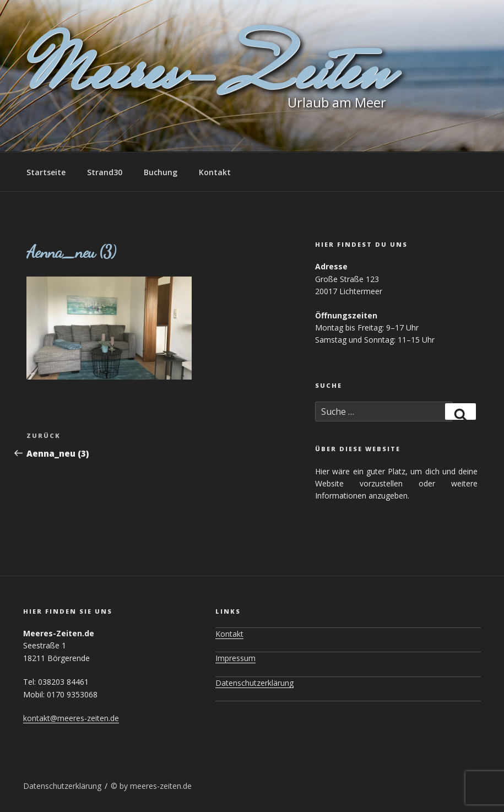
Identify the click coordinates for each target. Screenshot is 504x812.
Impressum (235, 658)
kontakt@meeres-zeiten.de (71, 718)
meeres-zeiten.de (161, 786)
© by (120, 786)
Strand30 (105, 172)
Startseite (46, 172)
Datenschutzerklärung (254, 683)
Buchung (161, 172)
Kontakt (215, 172)
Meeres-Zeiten (206, 76)
